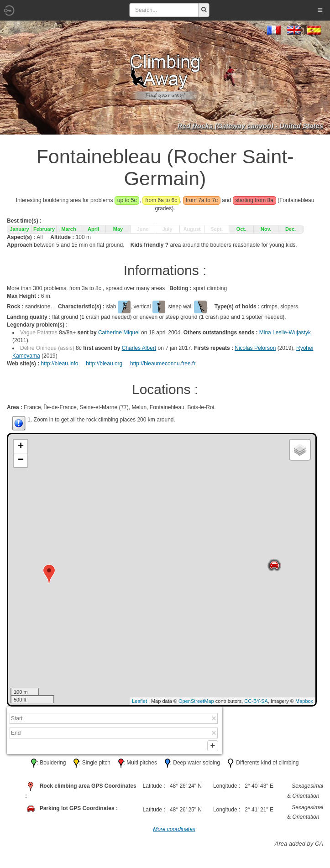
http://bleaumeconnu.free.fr (163, 364)
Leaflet (139, 701)
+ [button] (21, 447)
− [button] (21, 460)
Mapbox (304, 701)
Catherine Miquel (119, 333)
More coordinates (174, 832)
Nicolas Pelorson (255, 348)
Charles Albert (139, 348)
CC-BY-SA (256, 701)
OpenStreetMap (196, 701)
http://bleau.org (105, 364)
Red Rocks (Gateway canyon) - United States (250, 126)
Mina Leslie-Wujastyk (285, 333)
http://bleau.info (60, 364)
